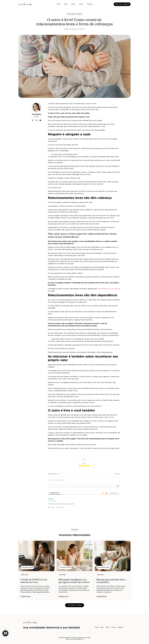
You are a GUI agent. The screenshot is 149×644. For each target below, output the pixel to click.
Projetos (90, 4)
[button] (75, 14)
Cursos (81, 4)
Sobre (73, 4)
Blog (66, 4)
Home (59, 4)
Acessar (117, 474)
